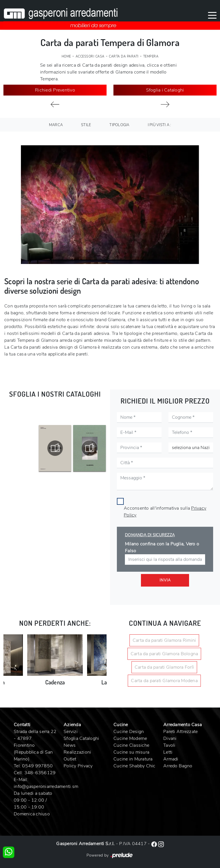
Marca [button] (56, 125)
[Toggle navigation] (212, 15)
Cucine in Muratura (133, 759)
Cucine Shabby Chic (134, 766)
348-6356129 (40, 773)
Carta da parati (124, 56)
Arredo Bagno (178, 766)
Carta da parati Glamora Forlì (164, 667)
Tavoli (169, 745)
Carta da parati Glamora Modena (164, 681)
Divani (170, 738)
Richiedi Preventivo (55, 90)
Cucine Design (129, 732)
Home (66, 56)
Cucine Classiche (131, 745)
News (70, 745)
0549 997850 (37, 766)
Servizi (71, 732)
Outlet (70, 759)
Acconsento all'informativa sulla (165, 512)
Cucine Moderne (130, 738)
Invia (165, 580)
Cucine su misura (131, 752)
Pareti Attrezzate (180, 732)
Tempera (151, 56)
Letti (168, 752)
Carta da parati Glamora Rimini (164, 640)
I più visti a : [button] (160, 125)
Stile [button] (86, 125)
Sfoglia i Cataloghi (165, 90)
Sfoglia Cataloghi (81, 738)
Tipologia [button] (119, 125)
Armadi (171, 759)
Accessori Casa (90, 56)
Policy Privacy (78, 766)
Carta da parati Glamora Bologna (164, 654)
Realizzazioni (77, 752)
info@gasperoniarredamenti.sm (46, 786)
